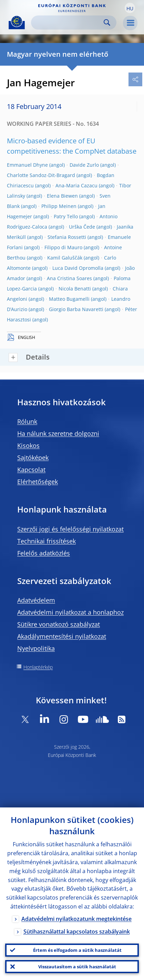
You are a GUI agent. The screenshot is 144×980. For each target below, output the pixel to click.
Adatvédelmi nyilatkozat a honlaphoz (70, 612)
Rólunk (27, 421)
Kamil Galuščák (65, 258)
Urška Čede (82, 227)
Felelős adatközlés (44, 553)
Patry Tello (66, 216)
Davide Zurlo (84, 165)
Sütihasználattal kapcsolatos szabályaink (77, 932)
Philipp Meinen (59, 206)
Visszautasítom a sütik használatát (77, 967)
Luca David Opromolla (78, 268)
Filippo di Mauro (63, 247)
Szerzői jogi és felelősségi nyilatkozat (70, 529)
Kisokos (28, 445)
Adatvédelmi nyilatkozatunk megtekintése (76, 919)
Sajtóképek (33, 458)
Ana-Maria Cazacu (76, 185)
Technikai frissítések (47, 541)
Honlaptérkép (38, 667)
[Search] (68, 23)
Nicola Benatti (75, 289)
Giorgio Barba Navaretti (76, 309)
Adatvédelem (36, 600)
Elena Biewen (62, 196)
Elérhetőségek (38, 482)
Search (107, 23)
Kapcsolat (31, 470)
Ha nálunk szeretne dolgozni (58, 433)
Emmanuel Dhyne (27, 165)
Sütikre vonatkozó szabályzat (59, 624)
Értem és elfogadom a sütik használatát (77, 950)
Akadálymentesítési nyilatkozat (62, 636)
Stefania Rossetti (67, 237)
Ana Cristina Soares (69, 278)
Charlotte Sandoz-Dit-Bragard (41, 175)
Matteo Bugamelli (69, 299)
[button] (130, 8)
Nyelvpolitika (36, 648)
